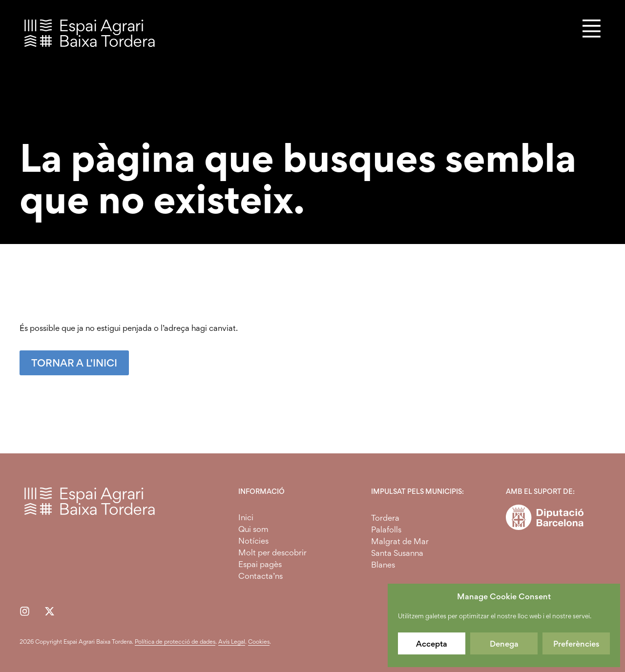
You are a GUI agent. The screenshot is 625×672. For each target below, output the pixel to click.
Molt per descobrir (272, 552)
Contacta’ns (260, 576)
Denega (504, 644)
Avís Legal (232, 641)
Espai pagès (260, 564)
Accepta (432, 644)
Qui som (253, 529)
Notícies (253, 541)
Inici (246, 517)
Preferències (576, 644)
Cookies (259, 641)
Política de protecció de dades (175, 641)
